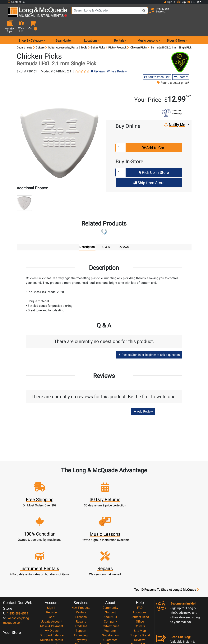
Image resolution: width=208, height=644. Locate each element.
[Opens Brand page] (180, 49)
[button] (200, 14)
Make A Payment (52, 579)
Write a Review (117, 58)
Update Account (52, 574)
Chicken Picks (139, 34)
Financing (81, 588)
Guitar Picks (98, 34)
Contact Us (16, 2)
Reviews (140, 593)
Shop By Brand (140, 588)
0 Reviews (98, 58)
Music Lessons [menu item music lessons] (148, 27)
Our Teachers (110, 620)
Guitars (40, 34)
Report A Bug (140, 597)
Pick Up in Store (154, 159)
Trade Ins (81, 579)
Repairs (81, 574)
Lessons (81, 570)
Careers (140, 579)
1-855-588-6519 (16, 566)
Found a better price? (173, 70)
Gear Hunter (63, 27)
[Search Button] (143, 13)
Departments (24, 34)
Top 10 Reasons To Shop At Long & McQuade (166, 542)
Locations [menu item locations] (91, 27)
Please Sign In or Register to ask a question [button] (149, 342)
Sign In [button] (169, 2)
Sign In (52, 560)
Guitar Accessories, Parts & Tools (67, 34)
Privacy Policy (110, 611)
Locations (140, 565)
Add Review (143, 399)
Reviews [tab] (123, 234)
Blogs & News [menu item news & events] (176, 27)
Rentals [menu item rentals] (119, 27)
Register (52, 565)
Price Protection (110, 597)
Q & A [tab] (106, 234)
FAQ (140, 560)
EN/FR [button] (193, 2)
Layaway (81, 593)
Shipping (81, 597)
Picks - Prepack (117, 34)
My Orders (52, 583)
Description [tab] (87, 234)
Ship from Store (149, 170)
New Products (81, 560)
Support (81, 583)
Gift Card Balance (52, 588)
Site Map (140, 583)
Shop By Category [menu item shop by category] (31, 27)
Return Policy (110, 616)
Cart (52, 570)
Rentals (81, 565)
